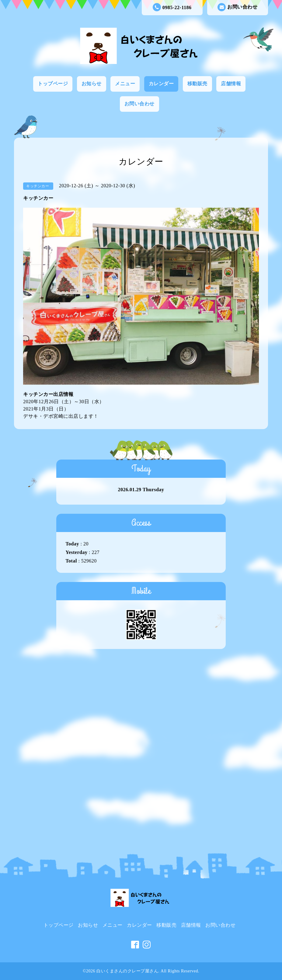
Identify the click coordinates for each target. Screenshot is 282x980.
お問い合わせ (237, 7)
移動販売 (197, 84)
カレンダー (161, 84)
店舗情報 (231, 84)
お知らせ (92, 84)
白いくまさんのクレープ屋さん (127, 971)
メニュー (125, 84)
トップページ (53, 84)
